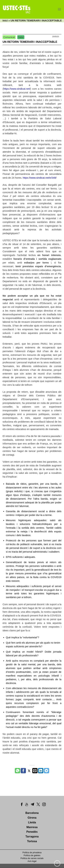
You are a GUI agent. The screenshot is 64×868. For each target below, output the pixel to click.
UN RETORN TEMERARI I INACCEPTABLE (30, 42)
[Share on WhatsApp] (17, 771)
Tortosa (32, 841)
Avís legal (32, 861)
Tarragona (32, 837)
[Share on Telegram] (47, 771)
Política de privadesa (32, 853)
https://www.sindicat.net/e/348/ (40, 178)
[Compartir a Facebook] (23, 771)
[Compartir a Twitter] (29, 771)
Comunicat (9, 37)
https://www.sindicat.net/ (17, 89)
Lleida (32, 822)
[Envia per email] (35, 771)
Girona (32, 818)
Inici (5, 20)
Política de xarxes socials (32, 858)
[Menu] (59, 9)
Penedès (32, 832)
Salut (21, 37)
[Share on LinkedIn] (41, 771)
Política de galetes (32, 855)
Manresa (32, 827)
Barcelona (32, 813)
